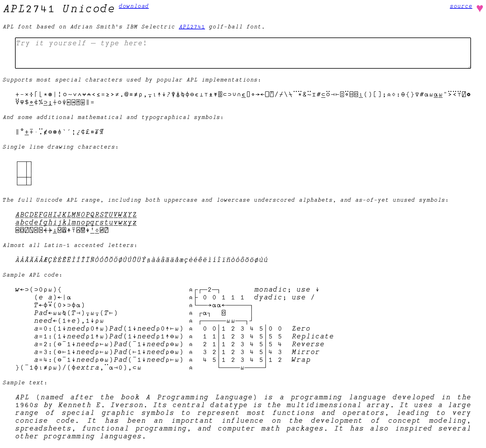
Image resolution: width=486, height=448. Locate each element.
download (134, 6)
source (461, 6)
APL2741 (192, 27)
